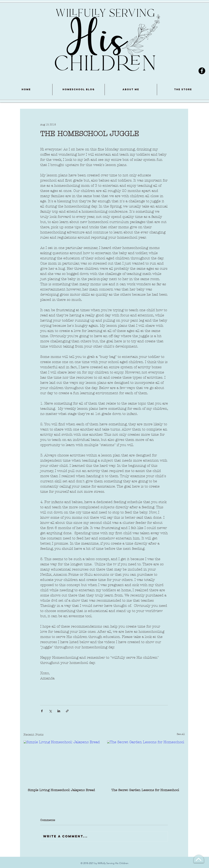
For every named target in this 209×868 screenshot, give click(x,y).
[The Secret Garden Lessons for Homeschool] (146, 762)
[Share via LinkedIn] (59, 711)
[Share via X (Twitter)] (50, 711)
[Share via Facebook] (42, 711)
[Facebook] (202, 71)
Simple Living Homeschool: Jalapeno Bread (61, 790)
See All (181, 734)
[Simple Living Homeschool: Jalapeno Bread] (62, 762)
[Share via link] (67, 711)
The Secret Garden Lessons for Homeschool (145, 790)
